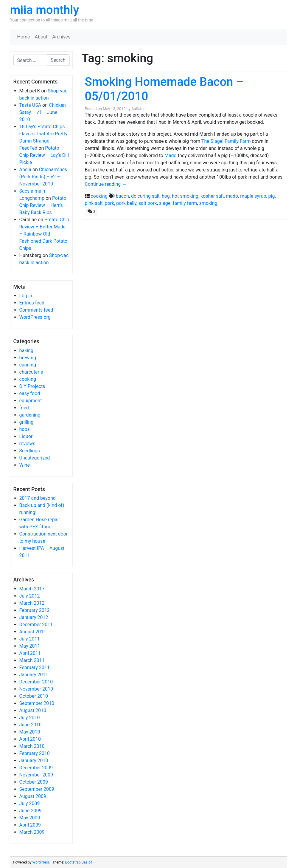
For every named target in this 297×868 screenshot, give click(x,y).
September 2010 (37, 703)
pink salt (94, 203)
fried (24, 408)
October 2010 (34, 696)
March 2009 (32, 832)
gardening (30, 415)
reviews (27, 444)
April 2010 (30, 739)
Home (24, 37)
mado (232, 196)
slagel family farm (178, 203)
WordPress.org (35, 317)
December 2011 (36, 625)
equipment (31, 401)
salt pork (148, 203)
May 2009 (30, 818)
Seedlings (30, 451)
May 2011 (30, 646)
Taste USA (30, 105)
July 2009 (30, 803)
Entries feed (32, 303)
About (41, 37)
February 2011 (35, 667)
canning (28, 365)
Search (58, 60)
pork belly (126, 203)
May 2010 (30, 732)
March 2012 (32, 603)
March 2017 (32, 589)
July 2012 (30, 596)
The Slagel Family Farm (226, 141)
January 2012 (34, 617)
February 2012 (35, 610)
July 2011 (30, 639)
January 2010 (34, 761)
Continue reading (106, 184)
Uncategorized (35, 458)
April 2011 (30, 653)
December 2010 (36, 682)
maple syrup (253, 196)
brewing (28, 358)
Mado (171, 156)
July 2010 (30, 718)
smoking (208, 203)
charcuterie (31, 372)
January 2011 (34, 675)
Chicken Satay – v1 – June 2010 (43, 112)
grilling (27, 422)
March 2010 (32, 746)
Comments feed (36, 310)
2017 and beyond (38, 498)
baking (27, 351)
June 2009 (31, 811)
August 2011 (33, 632)
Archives (61, 37)
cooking (28, 379)
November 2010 (36, 689)
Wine (25, 465)
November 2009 (36, 775)
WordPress (41, 862)
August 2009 (33, 796)
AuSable (138, 109)
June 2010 (31, 725)
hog (166, 196)
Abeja (25, 170)
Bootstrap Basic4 (78, 862)
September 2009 (37, 789)
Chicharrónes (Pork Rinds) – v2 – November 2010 (43, 177)
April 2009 (30, 825)
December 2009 (36, 768)
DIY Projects (32, 386)
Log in (26, 296)
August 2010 (33, 710)
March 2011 (32, 660)
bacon (122, 196)
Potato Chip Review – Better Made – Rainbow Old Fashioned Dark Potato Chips (44, 234)
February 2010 (35, 753)
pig (272, 196)
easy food (30, 393)
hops (25, 429)
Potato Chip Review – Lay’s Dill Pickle (44, 155)
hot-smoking (185, 196)
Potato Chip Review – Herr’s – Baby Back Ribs (43, 205)
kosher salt (212, 196)
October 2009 (34, 782)
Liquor (26, 436)
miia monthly (45, 10)
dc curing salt (145, 196)
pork (110, 203)
